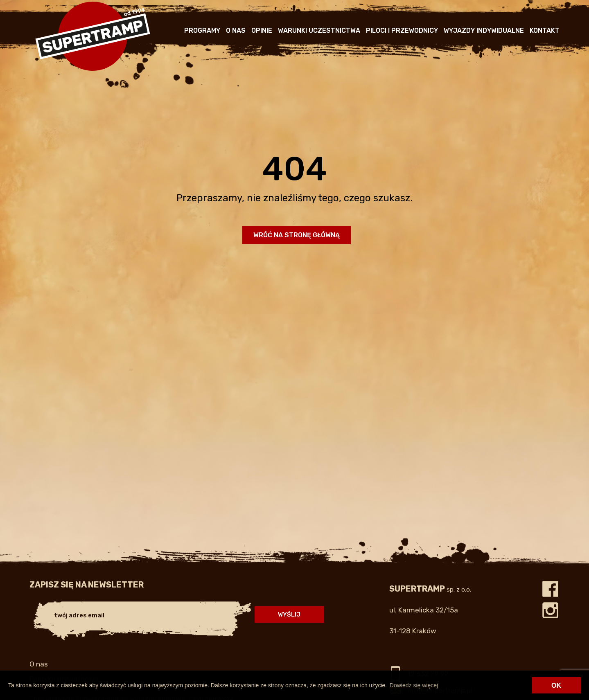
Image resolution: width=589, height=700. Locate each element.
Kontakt (545, 30)
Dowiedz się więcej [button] (414, 685)
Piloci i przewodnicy (402, 30)
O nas (236, 30)
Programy (202, 30)
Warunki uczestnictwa (319, 30)
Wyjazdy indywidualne (484, 30)
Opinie (262, 30)
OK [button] (556, 685)
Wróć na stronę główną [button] (297, 235)
